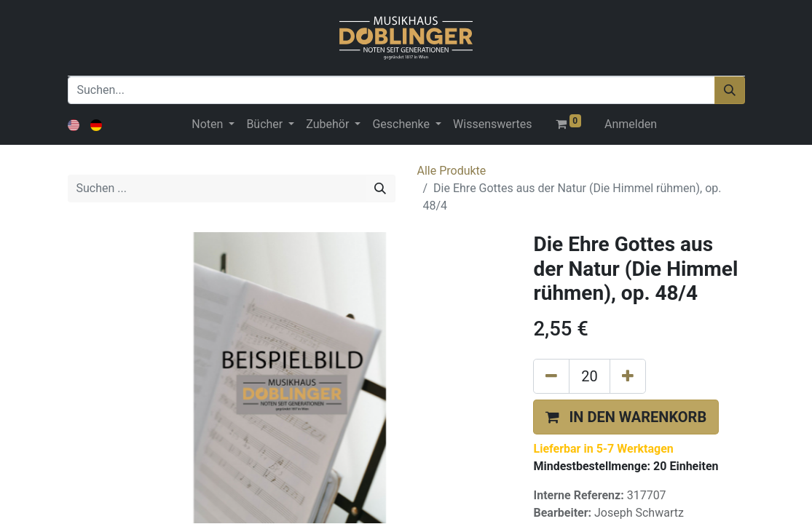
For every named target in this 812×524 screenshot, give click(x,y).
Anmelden (631, 124)
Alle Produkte (452, 171)
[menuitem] (492, 124)
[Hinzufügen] (628, 376)
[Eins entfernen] (551, 376)
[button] (626, 417)
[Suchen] (730, 90)
